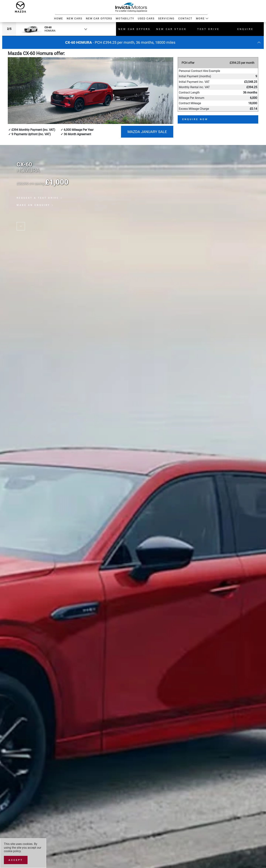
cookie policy (12, 851)
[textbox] (53, 29)
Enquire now (195, 119)
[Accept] (16, 860)
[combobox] (53, 29)
